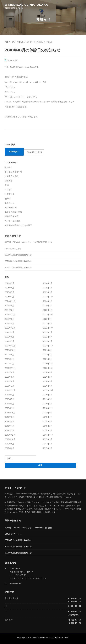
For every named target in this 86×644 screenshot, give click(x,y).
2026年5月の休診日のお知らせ (18, 267)
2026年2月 (48, 283)
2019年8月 (48, 395)
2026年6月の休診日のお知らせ (18, 261)
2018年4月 (9, 426)
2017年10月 (10, 439)
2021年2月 (48, 359)
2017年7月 (48, 444)
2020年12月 (48, 363)
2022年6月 (9, 337)
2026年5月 (9, 283)
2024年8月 (9, 305)
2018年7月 (48, 417)
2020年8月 (48, 372)
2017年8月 (9, 444)
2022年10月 (48, 328)
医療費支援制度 (12, 216)
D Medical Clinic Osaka (26, 5)
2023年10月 (48, 314)
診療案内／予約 (12, 176)
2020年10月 (48, 368)
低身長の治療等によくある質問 (18, 225)
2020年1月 (48, 386)
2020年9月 (9, 372)
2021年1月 (9, 363)
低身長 (8, 199)
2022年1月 (48, 341)
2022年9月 (9, 332)
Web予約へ (14, 152)
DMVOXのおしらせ (13, 248)
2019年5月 (48, 399)
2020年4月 (9, 381)
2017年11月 (48, 435)
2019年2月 (48, 404)
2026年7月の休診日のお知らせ (18, 255)
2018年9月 (48, 413)
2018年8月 (9, 417)
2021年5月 (48, 355)
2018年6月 (9, 421)
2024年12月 (48, 297)
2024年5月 (48, 305)
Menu (79, 6)
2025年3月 (48, 292)
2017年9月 (48, 439)
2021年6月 (9, 355)
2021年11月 (48, 346)
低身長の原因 (11, 207)
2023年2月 (48, 323)
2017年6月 (9, 448)
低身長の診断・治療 (13, 212)
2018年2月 (9, 430)
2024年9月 (48, 301)
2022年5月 (48, 337)
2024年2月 (9, 310)
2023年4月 (9, 323)
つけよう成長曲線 (13, 221)
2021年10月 (10, 350)
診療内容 (9, 181)
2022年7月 (48, 332)
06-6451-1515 (34, 152)
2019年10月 (48, 390)
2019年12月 (10, 390)
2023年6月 (48, 319)
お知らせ (9, 167)
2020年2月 (9, 386)
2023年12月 (48, 310)
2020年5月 (48, 377)
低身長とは (10, 203)
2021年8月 (48, 350)
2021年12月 (10, 346)
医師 (7, 185)
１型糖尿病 (10, 194)
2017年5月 (48, 448)
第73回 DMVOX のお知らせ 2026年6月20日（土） (29, 242)
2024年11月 (10, 301)
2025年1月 (9, 297)
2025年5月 (9, 292)
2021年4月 (9, 359)
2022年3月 (9, 341)
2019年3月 (9, 404)
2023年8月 (9, 319)
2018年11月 (48, 408)
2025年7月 (48, 288)
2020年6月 (9, 377)
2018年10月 (10, 413)
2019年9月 (9, 395)
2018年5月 (48, 421)
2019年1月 (9, 408)
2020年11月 (10, 368)
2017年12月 (10, 435)
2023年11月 (10, 314)
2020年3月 (48, 381)
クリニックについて (13, 172)
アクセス (9, 190)
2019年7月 (9, 399)
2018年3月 (48, 426)
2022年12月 (10, 328)
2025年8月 (9, 288)
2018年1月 (48, 430)
